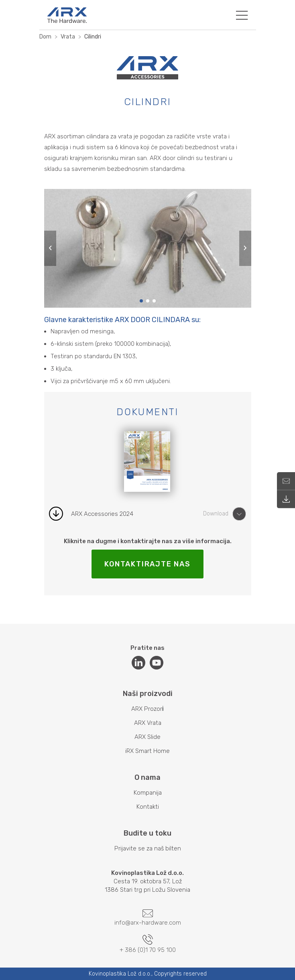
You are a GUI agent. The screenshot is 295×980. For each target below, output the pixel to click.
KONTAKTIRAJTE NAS (147, 564)
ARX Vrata (148, 723)
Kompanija (148, 793)
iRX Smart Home (147, 751)
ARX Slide (147, 737)
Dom (45, 37)
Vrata (68, 37)
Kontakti (148, 807)
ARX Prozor (147, 709)
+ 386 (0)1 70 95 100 (148, 944)
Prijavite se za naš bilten (148, 848)
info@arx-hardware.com (148, 918)
